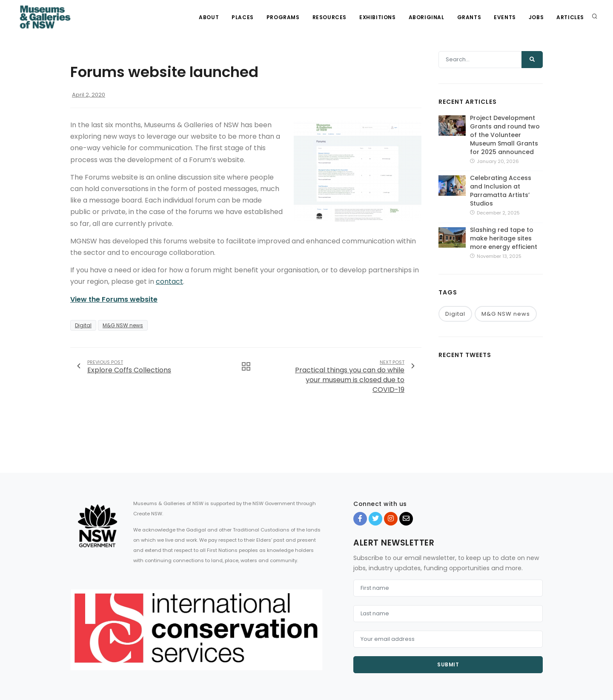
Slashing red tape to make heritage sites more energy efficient (504, 238)
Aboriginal (427, 17)
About (209, 17)
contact (169, 281)
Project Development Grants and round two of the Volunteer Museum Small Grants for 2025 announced (505, 135)
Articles (570, 17)
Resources (329, 17)
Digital (83, 325)
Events (505, 17)
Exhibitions (378, 17)
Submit (448, 664)
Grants (469, 17)
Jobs (536, 17)
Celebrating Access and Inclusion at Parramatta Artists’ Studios (501, 191)
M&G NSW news (123, 325)
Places (243, 17)
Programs (283, 17)
